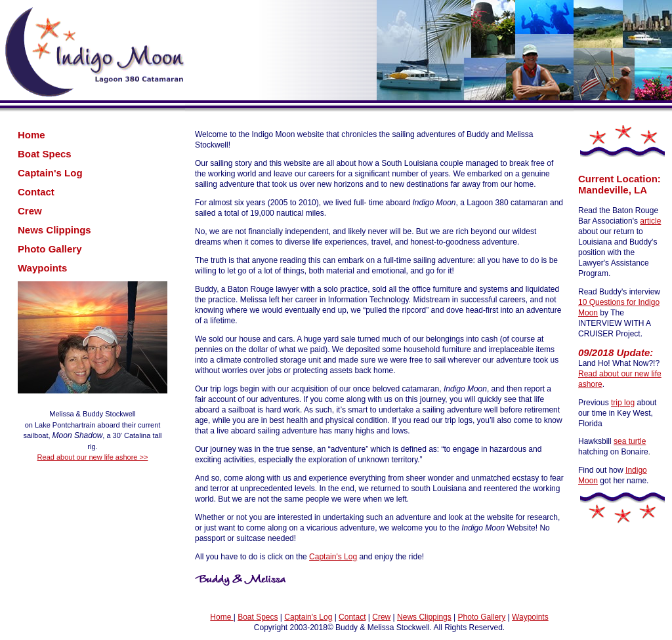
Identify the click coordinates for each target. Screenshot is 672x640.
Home (31, 135)
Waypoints (42, 268)
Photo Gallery (50, 249)
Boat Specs (45, 154)
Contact (36, 192)
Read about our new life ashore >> (93, 457)
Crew (30, 211)
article (650, 221)
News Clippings (54, 230)
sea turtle (630, 441)
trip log (623, 403)
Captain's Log (50, 173)
